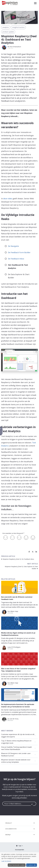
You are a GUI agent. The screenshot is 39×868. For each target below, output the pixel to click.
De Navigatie (13, 246)
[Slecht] (6, 538)
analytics (6, 27)
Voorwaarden (20, 850)
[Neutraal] (19, 538)
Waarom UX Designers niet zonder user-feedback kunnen (16, 755)
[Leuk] (26, 538)
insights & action (18, 27)
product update (8, 32)
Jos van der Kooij (13, 719)
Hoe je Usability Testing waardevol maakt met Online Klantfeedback (16, 748)
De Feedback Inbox (16, 259)
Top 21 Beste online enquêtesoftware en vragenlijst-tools (16, 742)
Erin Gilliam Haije (13, 611)
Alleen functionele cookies (17, 865)
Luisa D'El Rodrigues (14, 647)
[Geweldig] (33, 538)
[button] (35, 3)
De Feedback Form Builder (19, 252)
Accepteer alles (32, 865)
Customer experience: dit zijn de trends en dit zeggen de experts (18, 736)
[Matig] (12, 538)
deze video (8, 199)
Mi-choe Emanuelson (14, 47)
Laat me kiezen (6, 861)
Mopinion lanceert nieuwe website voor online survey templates (16, 761)
